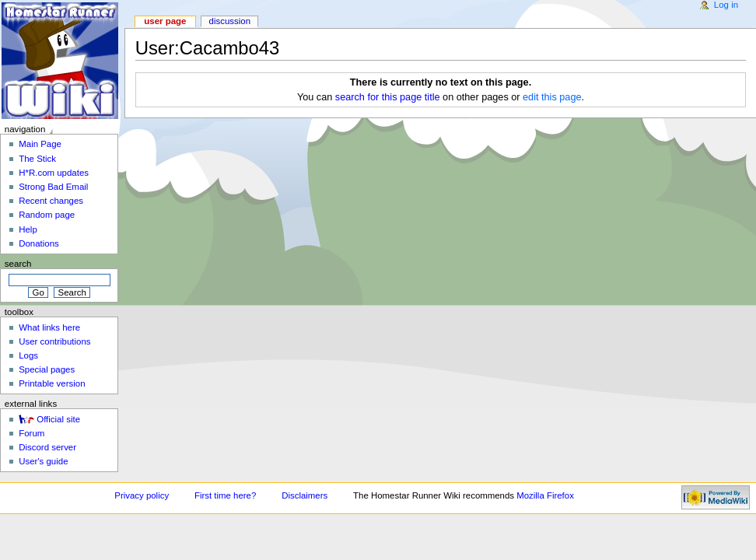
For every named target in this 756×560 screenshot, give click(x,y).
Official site (58, 419)
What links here (49, 327)
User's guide (43, 461)
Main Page (40, 144)
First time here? (225, 495)
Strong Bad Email (53, 187)
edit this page (552, 97)
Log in (726, 5)
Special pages (47, 369)
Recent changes (51, 201)
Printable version (52, 383)
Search (18, 264)
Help (28, 229)
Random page (47, 215)
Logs (28, 355)
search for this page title (388, 97)
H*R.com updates (54, 173)
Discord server (47, 447)
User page (165, 21)
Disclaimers (304, 495)
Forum (31, 433)
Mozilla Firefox (545, 495)
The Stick (37, 159)
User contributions (54, 341)
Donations (39, 243)
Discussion (230, 21)
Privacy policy (142, 495)
